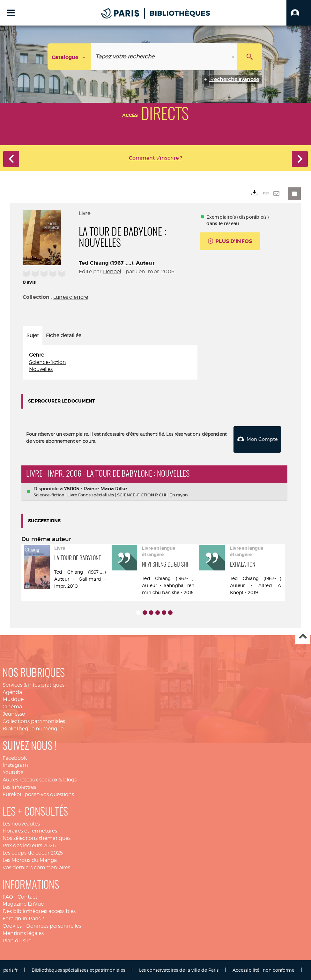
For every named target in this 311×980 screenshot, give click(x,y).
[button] (299, 13)
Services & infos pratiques (33, 685)
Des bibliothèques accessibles (39, 911)
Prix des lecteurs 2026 (29, 845)
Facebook (15, 758)
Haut (303, 637)
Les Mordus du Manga (30, 860)
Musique (13, 699)
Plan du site (17, 940)
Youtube (13, 772)
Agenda (12, 692)
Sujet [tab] (33, 335)
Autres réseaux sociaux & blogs (40, 779)
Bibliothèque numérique (33, 728)
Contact (27, 897)
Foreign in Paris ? (23, 918)
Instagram (15, 765)
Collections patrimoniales (34, 721)
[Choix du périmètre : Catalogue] (70, 57)
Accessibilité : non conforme (263, 970)
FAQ (8, 897)
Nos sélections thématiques (37, 838)
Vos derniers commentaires (36, 867)
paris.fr (10, 970)
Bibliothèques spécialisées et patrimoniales (78, 970)
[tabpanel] (110, 362)
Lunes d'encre (71, 297)
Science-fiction (48, 362)
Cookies (12, 926)
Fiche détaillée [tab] (64, 335)
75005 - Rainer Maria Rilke (96, 488)
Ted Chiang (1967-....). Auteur (117, 263)
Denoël (112, 271)
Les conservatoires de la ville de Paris (179, 970)
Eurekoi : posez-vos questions (38, 794)
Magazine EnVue (23, 904)
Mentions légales (23, 933)
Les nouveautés (21, 823)
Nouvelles (41, 369)
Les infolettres (19, 787)
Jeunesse (14, 714)
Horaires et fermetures (30, 830)
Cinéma (12, 706)
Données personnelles (54, 926)
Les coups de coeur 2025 (33, 852)
